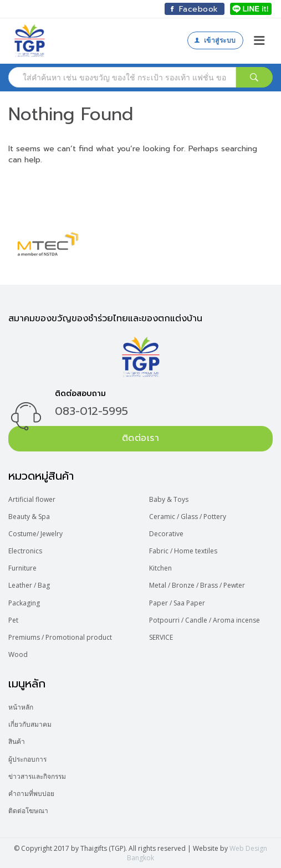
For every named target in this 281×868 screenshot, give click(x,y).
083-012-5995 (91, 411)
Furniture (22, 568)
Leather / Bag (29, 585)
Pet (13, 620)
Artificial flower (32, 499)
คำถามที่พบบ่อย (31, 793)
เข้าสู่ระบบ (215, 40)
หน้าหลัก (21, 707)
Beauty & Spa (29, 517)
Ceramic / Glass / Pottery (188, 517)
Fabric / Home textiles (183, 551)
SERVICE (161, 637)
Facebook (195, 9)
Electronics (25, 551)
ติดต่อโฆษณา (28, 811)
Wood (18, 654)
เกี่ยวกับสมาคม (30, 724)
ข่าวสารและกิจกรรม (37, 776)
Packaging (24, 603)
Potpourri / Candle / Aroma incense (205, 620)
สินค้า (17, 741)
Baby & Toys (169, 499)
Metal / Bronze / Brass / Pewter (197, 585)
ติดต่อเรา (141, 438)
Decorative (166, 534)
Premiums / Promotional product (60, 637)
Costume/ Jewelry (35, 534)
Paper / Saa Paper (177, 603)
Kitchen (160, 568)
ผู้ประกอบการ (27, 759)
